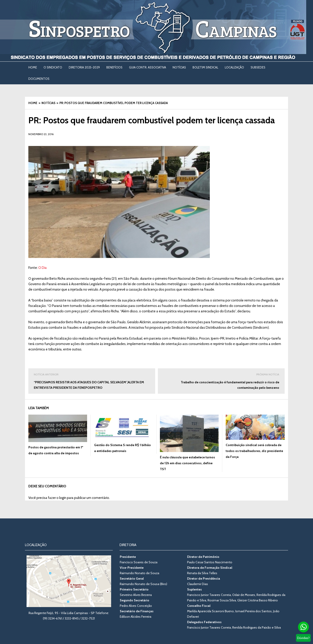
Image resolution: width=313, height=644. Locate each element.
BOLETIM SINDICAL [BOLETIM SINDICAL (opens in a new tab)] (205, 67)
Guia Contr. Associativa (148, 67)
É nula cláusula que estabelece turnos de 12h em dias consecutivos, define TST (187, 463)
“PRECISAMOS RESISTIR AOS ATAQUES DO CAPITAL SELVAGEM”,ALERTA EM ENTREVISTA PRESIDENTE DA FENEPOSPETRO (92, 381)
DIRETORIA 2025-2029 (84, 67)
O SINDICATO (53, 67)
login (63, 498)
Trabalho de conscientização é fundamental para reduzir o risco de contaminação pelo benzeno (221, 381)
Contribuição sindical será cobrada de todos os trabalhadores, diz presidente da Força (254, 451)
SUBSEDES (258, 67)
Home (33, 67)
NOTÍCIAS (179, 67)
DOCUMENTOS (39, 79)
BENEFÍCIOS (114, 67)
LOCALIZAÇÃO (234, 67)
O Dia (43, 268)
